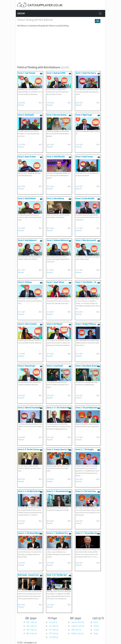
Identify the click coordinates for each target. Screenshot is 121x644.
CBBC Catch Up (76, 630)
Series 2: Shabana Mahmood (58, 240)
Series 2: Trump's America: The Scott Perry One (59, 451)
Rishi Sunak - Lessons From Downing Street (28, 576)
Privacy (96, 633)
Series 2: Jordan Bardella (85, 198)
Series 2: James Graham (27, 157)
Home (96, 622)
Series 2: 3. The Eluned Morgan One (30, 534)
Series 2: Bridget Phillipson (86, 324)
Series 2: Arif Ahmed (55, 324)
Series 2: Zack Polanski (27, 73)
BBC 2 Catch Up (32, 626)
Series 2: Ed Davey (25, 282)
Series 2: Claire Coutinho (27, 324)
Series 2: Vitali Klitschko (56, 157)
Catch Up (21, 13)
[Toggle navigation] (100, 13)
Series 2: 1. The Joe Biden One (87, 533)
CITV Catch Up (54, 637)
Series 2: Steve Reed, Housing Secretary (87, 367)
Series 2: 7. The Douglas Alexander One (85, 451)
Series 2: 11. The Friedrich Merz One (59, 409)
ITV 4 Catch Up (54, 633)
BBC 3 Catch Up (32, 630)
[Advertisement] (59, 46)
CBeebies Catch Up (77, 633)
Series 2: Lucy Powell (55, 366)
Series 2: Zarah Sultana (55, 282)
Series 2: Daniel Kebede (27, 198)
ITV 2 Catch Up (54, 626)
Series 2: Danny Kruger (27, 366)
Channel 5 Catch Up (78, 626)
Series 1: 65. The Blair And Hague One (57, 576)
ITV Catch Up (53, 622)
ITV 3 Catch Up (54, 630)
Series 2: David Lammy (84, 157)
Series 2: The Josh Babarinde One (86, 409)
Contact (96, 630)
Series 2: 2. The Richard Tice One (57, 534)
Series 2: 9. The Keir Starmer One (29, 451)
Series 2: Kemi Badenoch (27, 240)
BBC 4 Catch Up (32, 633)
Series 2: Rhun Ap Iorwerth (86, 240)
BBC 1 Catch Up (32, 622)
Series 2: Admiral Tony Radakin (30, 408)
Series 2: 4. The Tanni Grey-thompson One (86, 492)
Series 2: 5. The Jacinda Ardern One (58, 492)
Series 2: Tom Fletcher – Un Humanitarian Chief (86, 283)
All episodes (21, 105)
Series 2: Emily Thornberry (86, 73)
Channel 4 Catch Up (78, 622)
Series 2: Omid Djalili (26, 115)
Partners (96, 626)
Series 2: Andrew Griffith (56, 73)
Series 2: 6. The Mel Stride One (30, 491)
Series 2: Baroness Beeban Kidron (57, 116)
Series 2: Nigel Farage (84, 115)
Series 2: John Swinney (55, 198)
